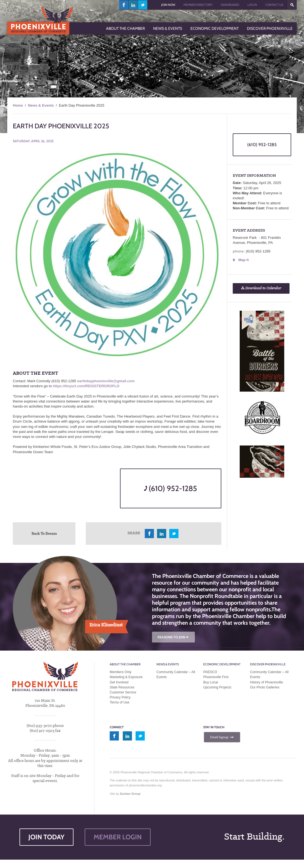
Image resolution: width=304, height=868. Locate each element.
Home (18, 105)
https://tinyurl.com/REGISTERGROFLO (86, 386)
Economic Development (222, 664)
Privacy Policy (120, 697)
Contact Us (274, 5)
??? (292, 5)
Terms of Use (120, 702)
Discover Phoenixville (268, 664)
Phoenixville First (216, 677)
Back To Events (44, 533)
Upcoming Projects (217, 687)
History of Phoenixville (266, 682)
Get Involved (119, 682)
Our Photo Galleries (265, 687)
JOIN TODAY (46, 837)
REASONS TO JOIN (173, 637)
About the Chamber (125, 664)
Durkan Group (130, 794)
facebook (124, 5)
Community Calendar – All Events (176, 675)
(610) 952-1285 (171, 488)
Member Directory (198, 5)
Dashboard (230, 5)
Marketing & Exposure (126, 677)
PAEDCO (210, 672)
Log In (252, 5)
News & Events (41, 105)
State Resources (122, 687)
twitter (143, 5)
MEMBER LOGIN (118, 837)
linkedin (133, 5)
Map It (244, 260)
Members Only (121, 672)
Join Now (168, 5)
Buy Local (211, 682)
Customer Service (123, 692)
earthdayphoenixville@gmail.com (106, 381)
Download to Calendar (261, 288)
